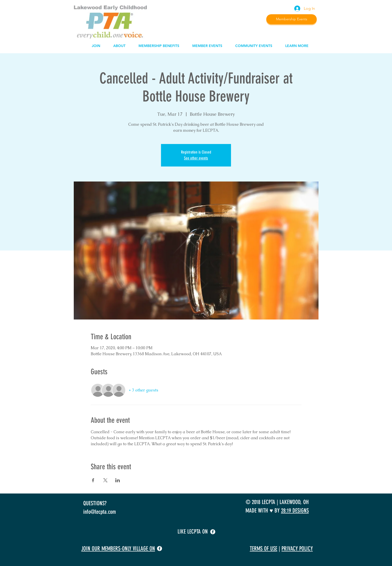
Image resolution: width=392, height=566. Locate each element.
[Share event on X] (105, 480)
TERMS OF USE (263, 549)
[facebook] (213, 532)
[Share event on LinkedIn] (118, 480)
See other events (196, 158)
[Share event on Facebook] (93, 480)
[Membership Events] (291, 19)
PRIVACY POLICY (297, 549)
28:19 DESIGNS (295, 511)
